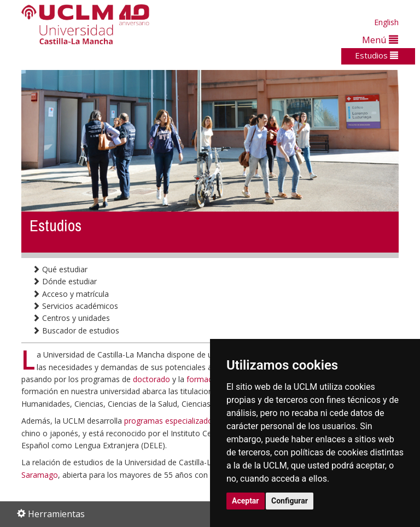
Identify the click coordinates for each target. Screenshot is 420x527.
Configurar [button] (290, 501)
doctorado (151, 379)
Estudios (377, 55)
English (386, 22)
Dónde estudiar (65, 281)
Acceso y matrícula (71, 294)
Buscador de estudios (76, 330)
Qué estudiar (60, 269)
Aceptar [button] (246, 501)
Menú (380, 40)
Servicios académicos (75, 306)
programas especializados (170, 421)
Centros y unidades (71, 318)
